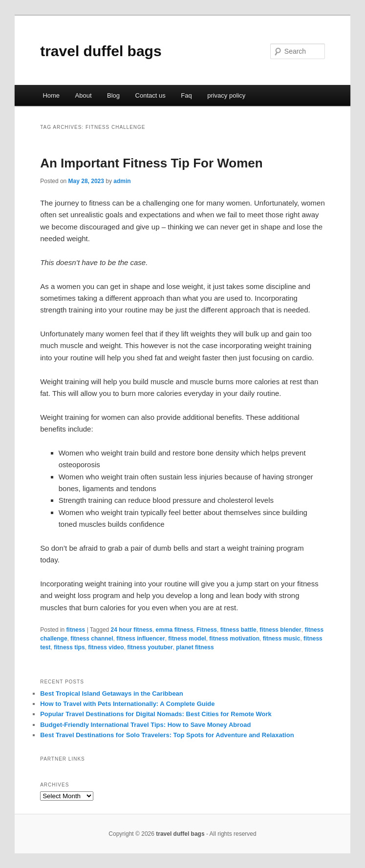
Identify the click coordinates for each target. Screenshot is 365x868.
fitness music (282, 639)
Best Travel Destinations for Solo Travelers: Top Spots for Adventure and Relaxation (167, 735)
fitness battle (238, 630)
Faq (186, 95)
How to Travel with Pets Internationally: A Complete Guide (127, 704)
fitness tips (69, 647)
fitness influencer (140, 639)
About (84, 95)
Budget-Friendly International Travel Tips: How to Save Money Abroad (145, 725)
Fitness (207, 630)
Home (51, 95)
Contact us (150, 95)
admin (122, 181)
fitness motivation (234, 639)
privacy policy (226, 95)
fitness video (106, 647)
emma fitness (175, 630)
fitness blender (280, 630)
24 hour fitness (132, 630)
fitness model (187, 639)
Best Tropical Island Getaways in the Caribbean (112, 693)
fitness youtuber (150, 647)
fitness (76, 630)
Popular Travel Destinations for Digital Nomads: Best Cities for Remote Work (156, 714)
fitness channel (92, 639)
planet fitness (195, 647)
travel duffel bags (101, 51)
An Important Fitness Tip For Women (151, 163)
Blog (113, 95)
